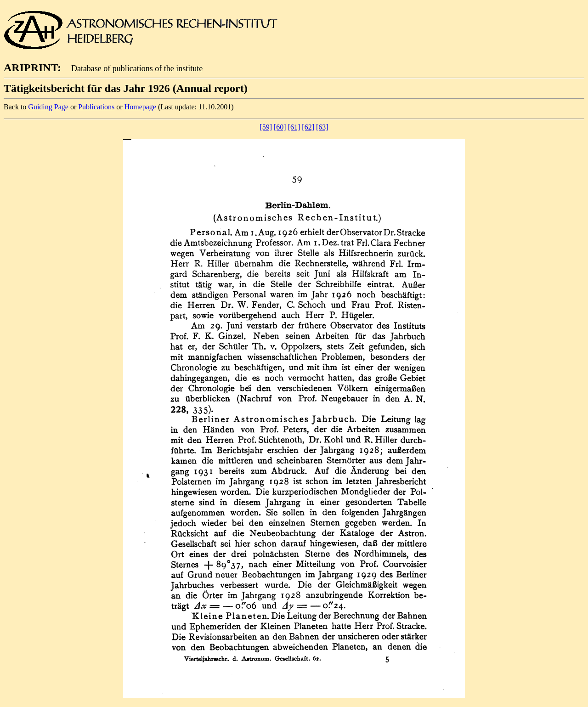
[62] (308, 127)
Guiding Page (48, 107)
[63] (322, 127)
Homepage (140, 107)
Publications (96, 107)
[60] (280, 127)
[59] (266, 127)
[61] (294, 127)
